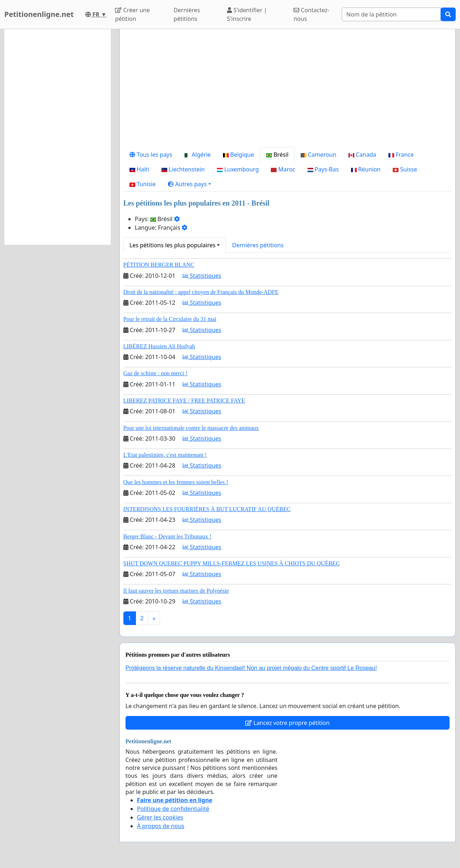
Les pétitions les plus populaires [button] (172, 245)
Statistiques (202, 276)
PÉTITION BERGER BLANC (159, 265)
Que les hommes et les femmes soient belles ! (176, 482)
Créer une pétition (132, 14)
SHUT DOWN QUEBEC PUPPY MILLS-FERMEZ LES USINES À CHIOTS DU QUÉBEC (232, 563)
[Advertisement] (288, 91)
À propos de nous (161, 826)
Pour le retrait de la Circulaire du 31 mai (170, 319)
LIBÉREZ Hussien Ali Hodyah (159, 346)
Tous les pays (151, 155)
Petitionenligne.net (39, 14)
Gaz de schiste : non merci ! (156, 373)
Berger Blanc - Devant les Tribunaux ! (167, 536)
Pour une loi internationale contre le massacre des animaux (191, 428)
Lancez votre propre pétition (287, 723)
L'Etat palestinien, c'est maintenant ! (165, 455)
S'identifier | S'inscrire (247, 14)
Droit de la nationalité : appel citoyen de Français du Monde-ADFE (201, 292)
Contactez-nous (311, 14)
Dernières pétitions (187, 14)
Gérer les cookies (160, 817)
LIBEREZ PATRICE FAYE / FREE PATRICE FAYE (184, 401)
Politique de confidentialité (173, 809)
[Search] (391, 14)
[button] (190, 184)
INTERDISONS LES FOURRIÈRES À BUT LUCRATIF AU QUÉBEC (207, 509)
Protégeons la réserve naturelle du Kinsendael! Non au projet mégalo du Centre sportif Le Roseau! (251, 668)
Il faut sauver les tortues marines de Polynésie (176, 591)
